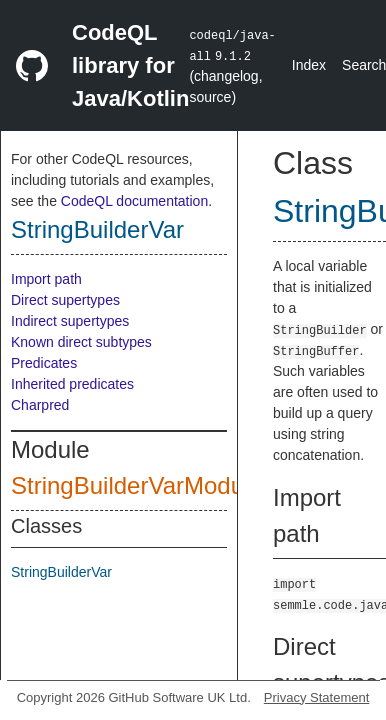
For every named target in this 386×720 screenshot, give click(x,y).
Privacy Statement (317, 697)
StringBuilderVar (97, 229)
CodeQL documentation (134, 201)
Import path (46, 279)
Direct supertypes (65, 300)
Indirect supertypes (70, 321)
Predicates (44, 363)
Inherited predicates (72, 384)
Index (309, 65)
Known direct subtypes (81, 342)
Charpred (40, 405)
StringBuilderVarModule (137, 485)
